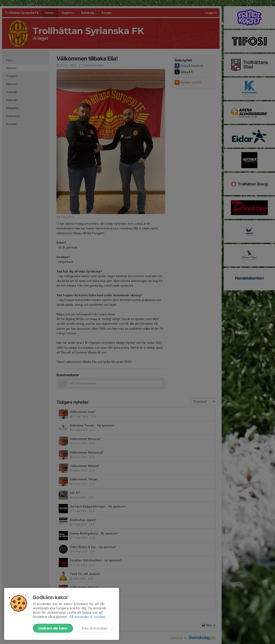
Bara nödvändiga (94, 628)
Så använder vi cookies (87, 617)
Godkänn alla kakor (53, 628)
